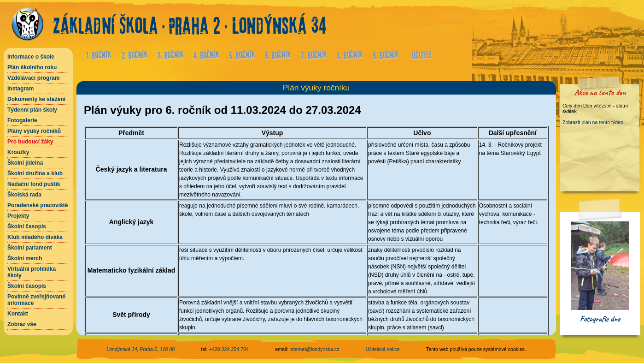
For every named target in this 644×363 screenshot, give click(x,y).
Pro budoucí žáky (30, 142)
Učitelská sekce (383, 349)
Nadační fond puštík (34, 184)
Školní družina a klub (35, 173)
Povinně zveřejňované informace (36, 300)
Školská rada (24, 195)
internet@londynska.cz (315, 349)
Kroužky (18, 152)
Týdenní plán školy (32, 110)
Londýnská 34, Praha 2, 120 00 (141, 349)
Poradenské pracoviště (38, 205)
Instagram (20, 89)
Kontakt (18, 314)
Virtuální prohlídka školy (32, 272)
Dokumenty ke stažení (36, 99)
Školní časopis (27, 226)
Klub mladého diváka (35, 237)
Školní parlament (30, 248)
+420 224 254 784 (229, 349)
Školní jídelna (25, 163)
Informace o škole (31, 57)
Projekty (18, 216)
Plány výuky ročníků (34, 131)
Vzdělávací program (33, 78)
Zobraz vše (22, 324)
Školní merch (25, 258)
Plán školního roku (32, 67)
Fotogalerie (22, 120)
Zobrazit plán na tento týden (593, 122)
